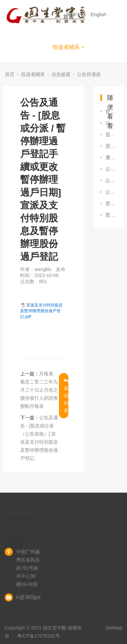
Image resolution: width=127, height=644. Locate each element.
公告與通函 (89, 74)
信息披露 (61, 74)
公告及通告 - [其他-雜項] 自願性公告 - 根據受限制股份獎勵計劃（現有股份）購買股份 (111, 180)
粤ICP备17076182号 (39, 636)
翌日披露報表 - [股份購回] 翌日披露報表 (111, 112)
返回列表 (66, 396)
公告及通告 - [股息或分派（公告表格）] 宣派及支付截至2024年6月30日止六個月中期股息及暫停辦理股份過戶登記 (111, 192)
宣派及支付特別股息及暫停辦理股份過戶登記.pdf (41, 311)
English (99, 15)
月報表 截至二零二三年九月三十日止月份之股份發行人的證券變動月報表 (39, 390)
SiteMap (114, 628)
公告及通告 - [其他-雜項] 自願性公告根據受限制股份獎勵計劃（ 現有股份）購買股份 (111, 169)
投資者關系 (69, 47)
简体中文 (77, 15)
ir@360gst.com (34, 597)
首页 (10, 74)
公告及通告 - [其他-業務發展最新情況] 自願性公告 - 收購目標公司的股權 (111, 123)
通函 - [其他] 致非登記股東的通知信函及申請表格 (111, 157)
